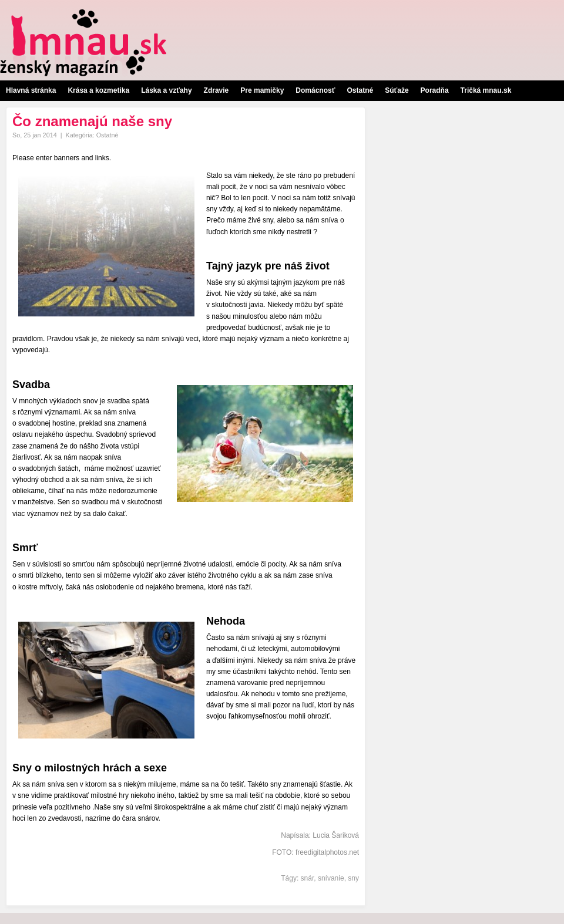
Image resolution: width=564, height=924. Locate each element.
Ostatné (360, 90)
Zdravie (216, 90)
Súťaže (397, 90)
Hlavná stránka (31, 90)
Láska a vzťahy (166, 90)
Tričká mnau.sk (486, 90)
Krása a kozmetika (98, 90)
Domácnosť (315, 90)
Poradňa (435, 90)
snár (308, 878)
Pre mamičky (262, 90)
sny (353, 878)
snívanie (331, 878)
